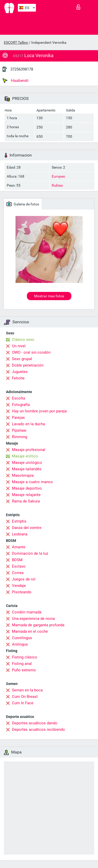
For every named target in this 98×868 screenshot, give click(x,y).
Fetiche (18, 378)
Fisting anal (22, 664)
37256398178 (22, 69)
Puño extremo (24, 670)
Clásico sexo (23, 340)
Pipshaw (19, 430)
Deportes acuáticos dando (35, 723)
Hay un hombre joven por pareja (39, 411)
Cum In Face (23, 703)
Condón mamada (27, 612)
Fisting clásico (25, 657)
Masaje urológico (27, 463)
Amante (19, 547)
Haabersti (16, 81)
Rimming (20, 437)
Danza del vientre (27, 528)
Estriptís (19, 521)
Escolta (18, 398)
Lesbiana (20, 534)
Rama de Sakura (26, 501)
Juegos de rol (24, 579)
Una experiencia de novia (33, 619)
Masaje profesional (29, 450)
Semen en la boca (27, 690)
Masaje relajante (26, 495)
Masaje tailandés (27, 469)
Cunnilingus (22, 638)
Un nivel (19, 346)
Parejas (18, 418)
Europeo (58, 176)
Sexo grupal (22, 359)
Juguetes (20, 372)
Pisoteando (22, 592)
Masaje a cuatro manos (32, 482)
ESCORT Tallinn (16, 42)
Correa (18, 573)
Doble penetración (28, 365)
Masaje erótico (25, 456)
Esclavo (19, 566)
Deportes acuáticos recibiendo (38, 730)
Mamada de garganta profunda (38, 625)
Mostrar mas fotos (49, 296)
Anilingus (20, 644)
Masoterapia (23, 475)
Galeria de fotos (23, 204)
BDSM (17, 560)
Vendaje (19, 586)
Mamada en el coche (30, 631)
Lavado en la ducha (28, 424)
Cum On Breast (25, 697)
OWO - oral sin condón (31, 352)
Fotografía (21, 405)
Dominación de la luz (30, 553)
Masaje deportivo (27, 488)
